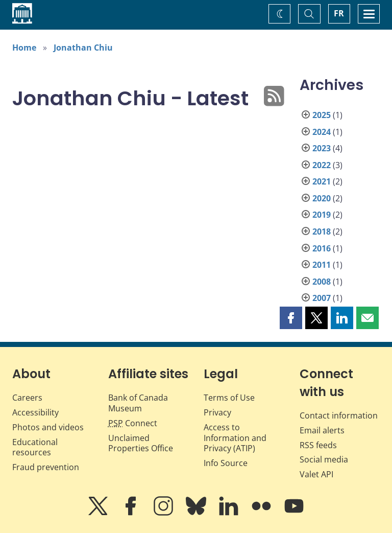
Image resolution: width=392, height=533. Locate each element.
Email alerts (322, 430)
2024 (322, 132)
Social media (324, 459)
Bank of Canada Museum (138, 403)
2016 (322, 248)
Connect (133, 423)
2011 (322, 265)
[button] (291, 318)
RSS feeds (318, 445)
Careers (27, 398)
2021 (322, 181)
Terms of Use (229, 398)
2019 (322, 215)
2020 (322, 198)
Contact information (339, 415)
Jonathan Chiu (83, 48)
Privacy (217, 412)
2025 (322, 115)
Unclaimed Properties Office (141, 443)
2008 (322, 282)
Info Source (226, 463)
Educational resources (35, 447)
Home (24, 48)
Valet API (316, 474)
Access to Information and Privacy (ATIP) (235, 438)
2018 (322, 231)
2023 (322, 148)
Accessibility (35, 412)
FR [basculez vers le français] (339, 13)
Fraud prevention (46, 467)
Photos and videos (48, 427)
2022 (322, 165)
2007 (322, 298)
